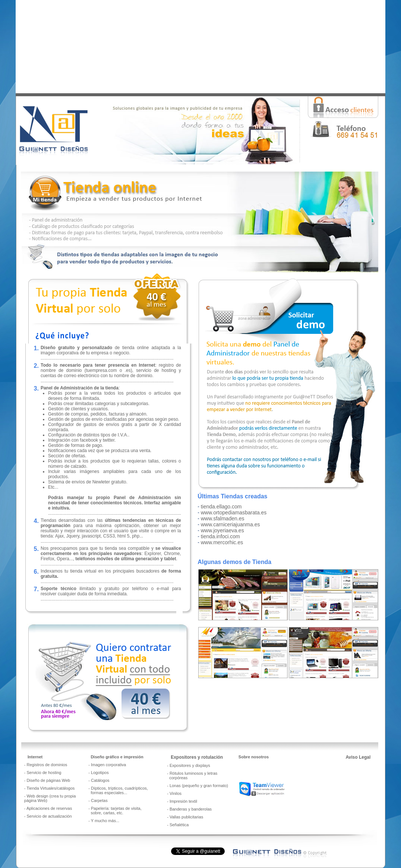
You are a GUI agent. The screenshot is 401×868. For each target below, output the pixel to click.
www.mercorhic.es (222, 542)
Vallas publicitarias (186, 817)
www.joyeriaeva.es (222, 530)
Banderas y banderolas (191, 809)
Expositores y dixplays (190, 765)
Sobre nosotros (254, 757)
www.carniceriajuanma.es (231, 524)
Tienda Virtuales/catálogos (50, 788)
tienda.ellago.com (221, 507)
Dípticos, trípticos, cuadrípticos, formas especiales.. (118, 790)
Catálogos (100, 780)
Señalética (179, 825)
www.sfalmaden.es (223, 518)
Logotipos (100, 773)
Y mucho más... (105, 821)
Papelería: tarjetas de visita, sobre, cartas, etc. (115, 811)
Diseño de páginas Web (49, 780)
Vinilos (176, 793)
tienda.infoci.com (220, 536)
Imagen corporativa (108, 765)
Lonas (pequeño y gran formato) (199, 786)
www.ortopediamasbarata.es (234, 513)
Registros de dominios (47, 765)
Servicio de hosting (44, 773)
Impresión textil (183, 801)
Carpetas (99, 800)
